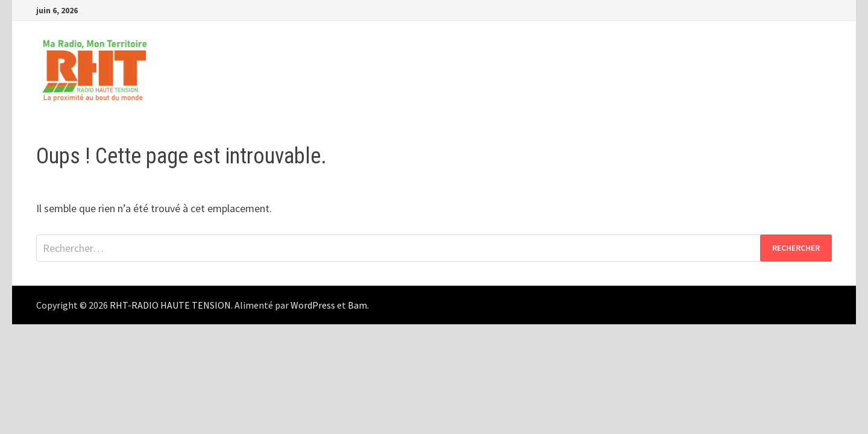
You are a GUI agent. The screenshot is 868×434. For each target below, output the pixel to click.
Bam (357, 305)
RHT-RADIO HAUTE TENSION (170, 305)
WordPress (313, 305)
